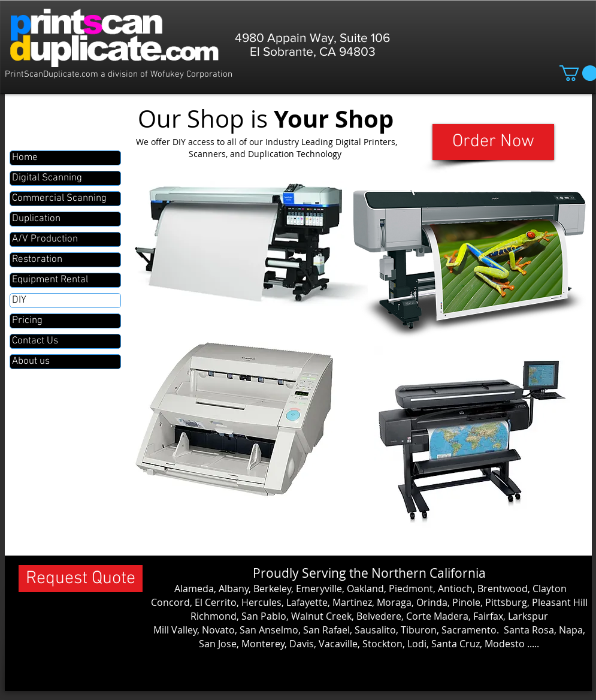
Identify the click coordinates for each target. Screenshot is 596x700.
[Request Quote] (81, 579)
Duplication (36, 219)
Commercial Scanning (59, 198)
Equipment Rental (50, 280)
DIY (19, 300)
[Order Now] (493, 142)
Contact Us (35, 341)
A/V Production (45, 239)
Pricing (27, 321)
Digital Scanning (47, 178)
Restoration (37, 260)
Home (25, 158)
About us (31, 361)
